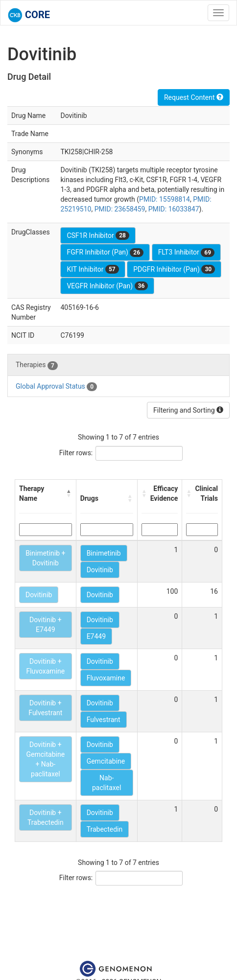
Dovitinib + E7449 (46, 625)
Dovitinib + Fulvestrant (45, 708)
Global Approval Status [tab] (56, 387)
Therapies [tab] (37, 365)
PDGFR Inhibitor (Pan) (174, 269)
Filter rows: (76, 453)
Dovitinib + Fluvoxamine (45, 666)
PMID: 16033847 (174, 209)
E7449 (96, 636)
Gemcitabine (106, 761)
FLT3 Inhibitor (186, 253)
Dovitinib (100, 570)
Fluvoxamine (106, 678)
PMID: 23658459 (120, 209)
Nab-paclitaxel (107, 783)
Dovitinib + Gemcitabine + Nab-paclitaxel (46, 759)
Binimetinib (104, 553)
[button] (69, 493)
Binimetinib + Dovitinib (45, 558)
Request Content (194, 97)
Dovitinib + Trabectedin (46, 817)
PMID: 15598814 (165, 199)
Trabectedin (105, 829)
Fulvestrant (104, 720)
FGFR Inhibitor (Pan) (105, 253)
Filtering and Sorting (188, 410)
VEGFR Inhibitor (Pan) (107, 286)
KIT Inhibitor (93, 269)
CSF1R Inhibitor (98, 235)
